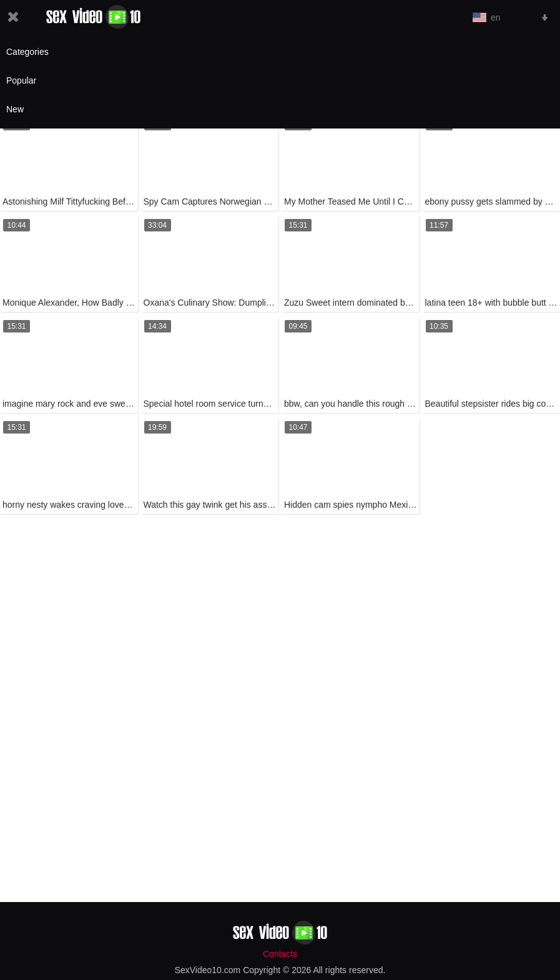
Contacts (280, 954)
